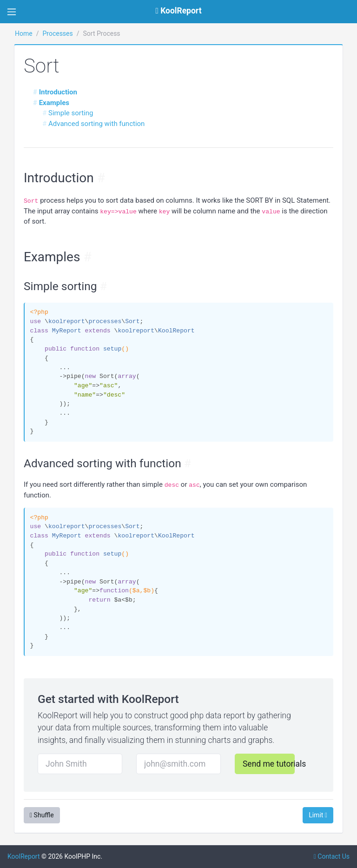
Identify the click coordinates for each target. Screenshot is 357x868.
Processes (57, 33)
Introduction (58, 92)
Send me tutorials (269, 764)
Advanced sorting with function (96, 124)
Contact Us (332, 856)
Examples (54, 103)
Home (24, 33)
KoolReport (24, 856)
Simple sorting (71, 113)
